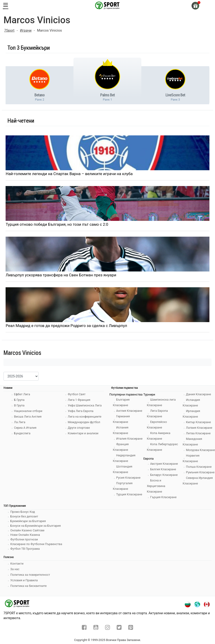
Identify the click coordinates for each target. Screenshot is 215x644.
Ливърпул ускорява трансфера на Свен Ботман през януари (61, 275)
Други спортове (79, 428)
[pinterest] (131, 627)
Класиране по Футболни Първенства (36, 544)
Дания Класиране (199, 394)
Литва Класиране (199, 433)
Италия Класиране (130, 439)
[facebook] (84, 627)
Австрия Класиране (164, 464)
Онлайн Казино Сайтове (28, 530)
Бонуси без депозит (25, 516)
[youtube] (96, 627)
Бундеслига (22, 433)
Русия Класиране (129, 478)
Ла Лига (20, 422)
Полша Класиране (199, 472)
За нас (15, 568)
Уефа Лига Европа (81, 411)
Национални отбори (28, 411)
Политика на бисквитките (29, 585)
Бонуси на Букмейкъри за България (36, 525)
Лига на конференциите (85, 417)
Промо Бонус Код (23, 512)
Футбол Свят (77, 394)
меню (6, 6)
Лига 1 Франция (79, 400)
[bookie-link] (107, 83)
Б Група (19, 400)
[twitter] (119, 627)
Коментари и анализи (83, 433)
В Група (19, 406)
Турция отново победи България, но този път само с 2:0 (57, 225)
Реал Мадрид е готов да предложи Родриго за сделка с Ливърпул (67, 326)
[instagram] (107, 627)
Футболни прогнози (24, 539)
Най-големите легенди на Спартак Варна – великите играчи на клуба (69, 174)
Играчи (26, 30)
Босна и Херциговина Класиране (156, 486)
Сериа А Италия (25, 428)
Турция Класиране (129, 495)
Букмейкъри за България (28, 521)
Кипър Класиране (199, 422)
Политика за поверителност (30, 574)
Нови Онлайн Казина (25, 534)
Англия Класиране (130, 411)
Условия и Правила (24, 580)
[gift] (195, 6)
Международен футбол (84, 422)
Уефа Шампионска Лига (85, 406)
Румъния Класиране (201, 478)
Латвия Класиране (199, 428)
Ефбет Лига (22, 394)
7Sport (9, 30)
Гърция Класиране (164, 497)
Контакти (17, 563)
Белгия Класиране (163, 469)
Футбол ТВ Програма (25, 548)
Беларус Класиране (164, 475)
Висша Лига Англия (28, 417)
